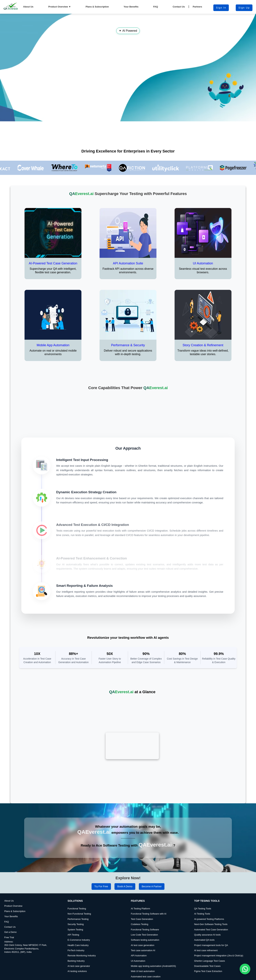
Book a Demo (125, 876)
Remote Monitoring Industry (82, 945)
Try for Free (101, 876)
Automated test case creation (146, 965)
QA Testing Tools (203, 898)
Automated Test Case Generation (211, 919)
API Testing (73, 924)
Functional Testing (77, 898)
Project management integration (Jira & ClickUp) (219, 945)
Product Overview (60, 7)
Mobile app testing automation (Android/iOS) (153, 955)
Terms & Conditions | (120, 977)
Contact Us (179, 7)
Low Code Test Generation (144, 924)
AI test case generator (79, 955)
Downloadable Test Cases (207, 955)
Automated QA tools (204, 929)
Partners (197, 7)
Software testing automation (145, 929)
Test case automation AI (143, 940)
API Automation (139, 945)
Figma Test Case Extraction (208, 960)
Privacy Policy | (140, 977)
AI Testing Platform (140, 898)
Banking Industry (76, 950)
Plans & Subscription (97, 7)
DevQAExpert (247, 977)
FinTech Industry (76, 940)
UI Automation (138, 950)
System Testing (75, 919)
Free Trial (9, 926)
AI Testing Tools (202, 903)
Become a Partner (152, 876)
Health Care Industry (78, 934)
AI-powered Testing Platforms (209, 908)
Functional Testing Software (145, 919)
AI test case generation (143, 934)
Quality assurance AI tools (207, 924)
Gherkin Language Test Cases (210, 950)
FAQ (156, 7)
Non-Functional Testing (79, 903)
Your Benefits (131, 7)
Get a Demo (10, 921)
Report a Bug (156, 977)
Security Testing (76, 913)
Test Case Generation (142, 908)
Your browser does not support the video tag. (128, 68)
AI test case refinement (206, 940)
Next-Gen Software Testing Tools (211, 913)
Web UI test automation (143, 960)
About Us (28, 7)
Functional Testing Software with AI (149, 903)
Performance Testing (78, 908)
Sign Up (244, 8)
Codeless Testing (140, 913)
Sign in (221, 8)
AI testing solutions (77, 960)
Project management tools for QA (211, 934)
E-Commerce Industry (79, 929)
